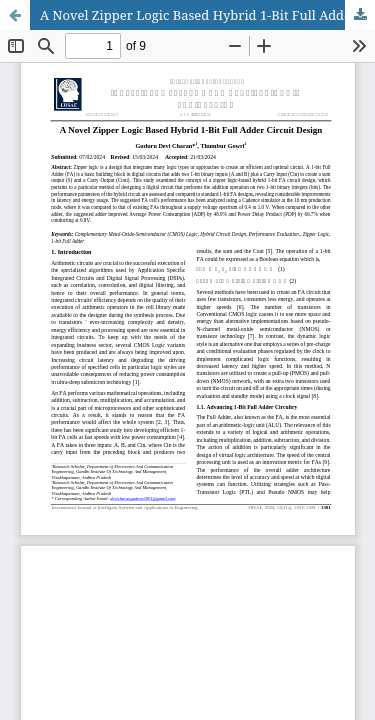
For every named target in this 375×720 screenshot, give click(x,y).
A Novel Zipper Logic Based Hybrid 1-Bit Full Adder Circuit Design (207, 15)
